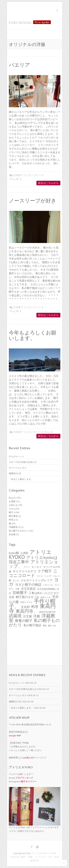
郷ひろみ (52, 626)
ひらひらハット (17, 456)
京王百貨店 (28, 589)
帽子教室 (13, 516)
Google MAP (15, 735)
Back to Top (64, 863)
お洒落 (12, 501)
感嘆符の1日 (15, 473)
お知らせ (13, 505)
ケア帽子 (45, 571)
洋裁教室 (13, 527)
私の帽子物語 (32, 625)
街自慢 (12, 534)
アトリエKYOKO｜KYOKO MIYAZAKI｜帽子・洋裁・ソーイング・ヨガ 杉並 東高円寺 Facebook (32, 847)
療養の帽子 (24, 621)
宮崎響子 (18, 175)
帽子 (11, 512)
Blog (12, 179)
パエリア (20, 65)
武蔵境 (15, 616)
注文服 (27, 616)
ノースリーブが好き (33, 201)
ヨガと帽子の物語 (28, 585)
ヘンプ (48, 576)
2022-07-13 (34, 307)
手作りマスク (26, 602)
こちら (36, 831)
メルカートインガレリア (36, 580)
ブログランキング (24, 778)
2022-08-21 (34, 175)
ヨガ (11, 509)
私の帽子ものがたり (19, 531)
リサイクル (48, 585)
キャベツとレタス (18, 468)
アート (27, 567)
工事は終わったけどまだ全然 (34, 595)
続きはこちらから (48, 183)
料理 (11, 520)
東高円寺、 (27, 611)
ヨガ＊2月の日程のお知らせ (23, 462)
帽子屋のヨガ (25, 597)
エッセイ (37, 567)
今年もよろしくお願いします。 (33, 335)
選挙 (45, 626)
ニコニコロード (33, 573)
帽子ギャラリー (29, 781)
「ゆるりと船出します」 (21, 479)
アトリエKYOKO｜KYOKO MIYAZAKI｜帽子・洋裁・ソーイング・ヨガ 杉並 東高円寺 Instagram (37, 847)
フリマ (40, 576)
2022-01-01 (34, 432)
